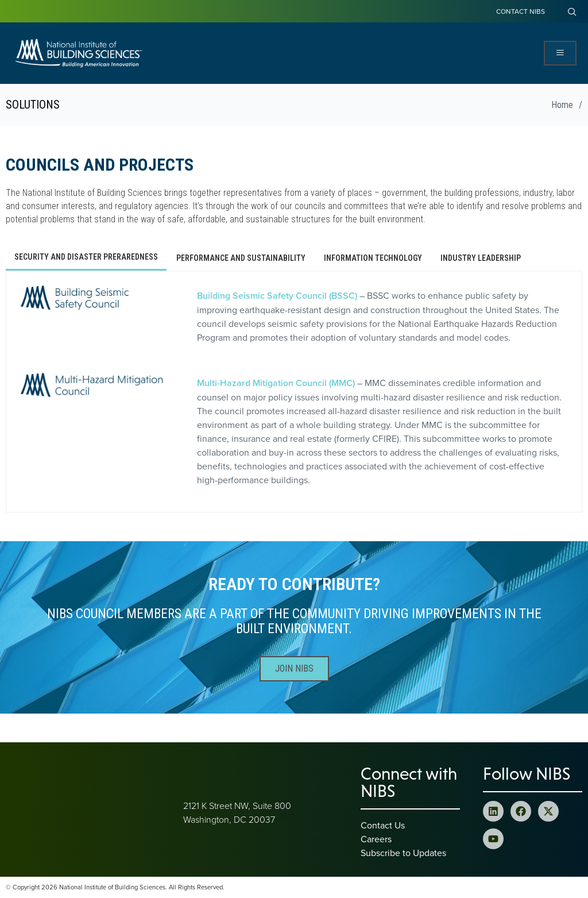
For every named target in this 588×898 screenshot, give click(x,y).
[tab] (86, 258)
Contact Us (383, 825)
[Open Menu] (560, 53)
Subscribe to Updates (403, 853)
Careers (376, 839)
